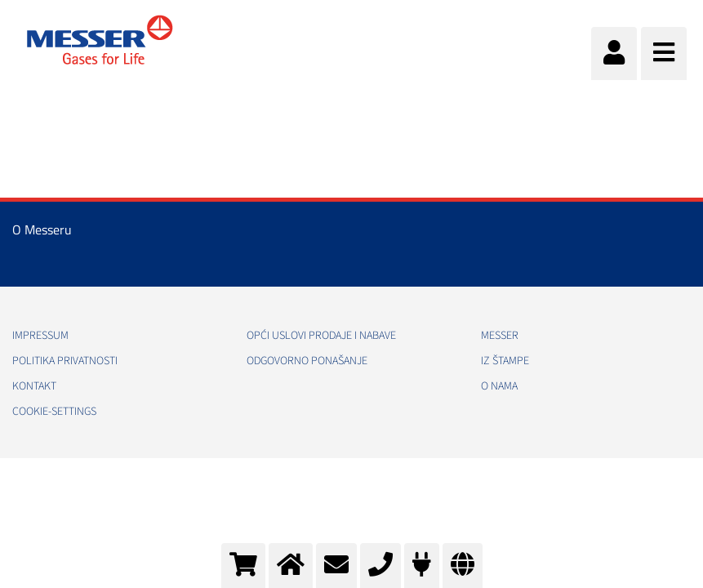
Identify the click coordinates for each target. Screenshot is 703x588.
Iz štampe (505, 361)
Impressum (40, 336)
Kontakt (34, 386)
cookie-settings (54, 412)
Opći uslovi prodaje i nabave (321, 336)
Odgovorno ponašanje (307, 361)
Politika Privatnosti (65, 361)
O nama (499, 386)
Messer (500, 336)
